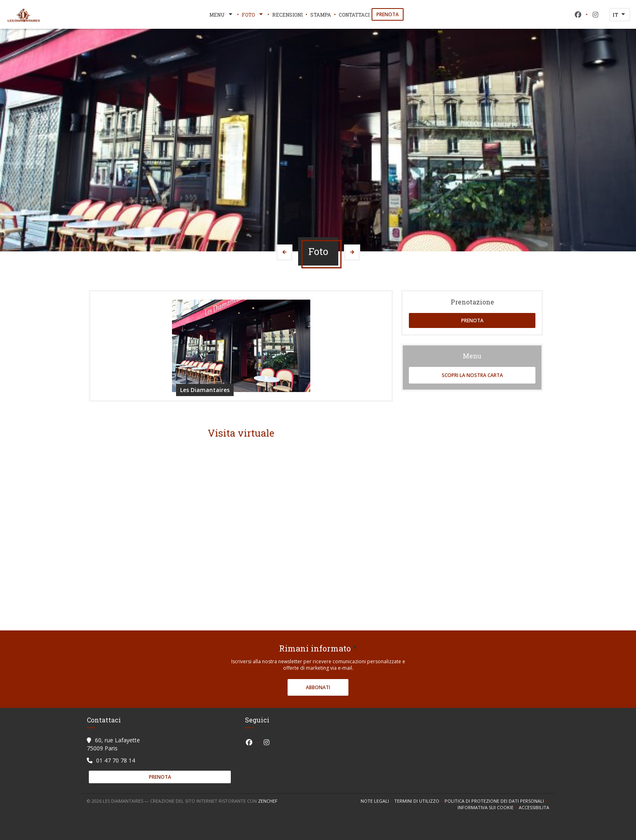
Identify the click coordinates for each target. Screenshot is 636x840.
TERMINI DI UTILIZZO (419, 801)
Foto (253, 15)
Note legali (377, 801)
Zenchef (268, 801)
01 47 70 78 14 (116, 760)
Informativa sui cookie (488, 808)
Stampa (321, 15)
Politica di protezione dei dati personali (497, 801)
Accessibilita (534, 808)
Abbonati (318, 687)
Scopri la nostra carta (472, 375)
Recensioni (287, 15)
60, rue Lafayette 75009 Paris (113, 744)
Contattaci (354, 15)
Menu (222, 15)
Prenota (388, 14)
